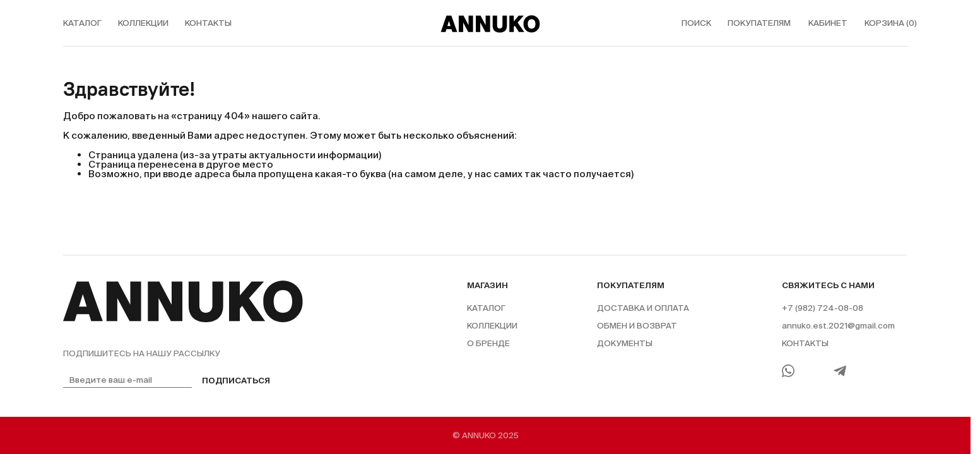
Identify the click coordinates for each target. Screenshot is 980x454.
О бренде (488, 343)
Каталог (486, 308)
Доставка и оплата (643, 308)
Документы (625, 343)
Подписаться (236, 381)
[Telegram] (840, 371)
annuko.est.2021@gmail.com (838, 326)
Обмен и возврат (637, 326)
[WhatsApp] (788, 371)
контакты (208, 23)
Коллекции (492, 326)
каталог (82, 23)
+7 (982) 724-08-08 (823, 308)
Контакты (805, 343)
